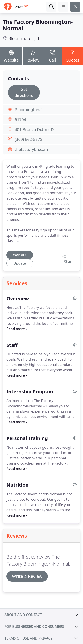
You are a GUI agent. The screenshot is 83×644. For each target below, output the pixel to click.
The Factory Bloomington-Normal (38, 25)
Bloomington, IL (24, 38)
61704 (20, 119)
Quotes (72, 56)
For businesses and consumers (34, 627)
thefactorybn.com (31, 149)
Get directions (24, 92)
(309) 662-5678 (29, 139)
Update (20, 263)
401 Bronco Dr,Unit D (34, 129)
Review (33, 56)
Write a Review (27, 576)
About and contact (23, 615)
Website (11, 56)
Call (52, 56)
